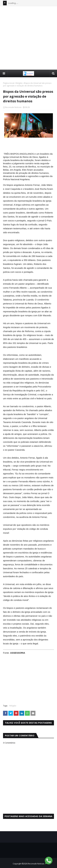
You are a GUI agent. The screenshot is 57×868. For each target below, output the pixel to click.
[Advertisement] (28, 38)
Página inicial (9, 83)
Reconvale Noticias (13, 107)
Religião (19, 83)
